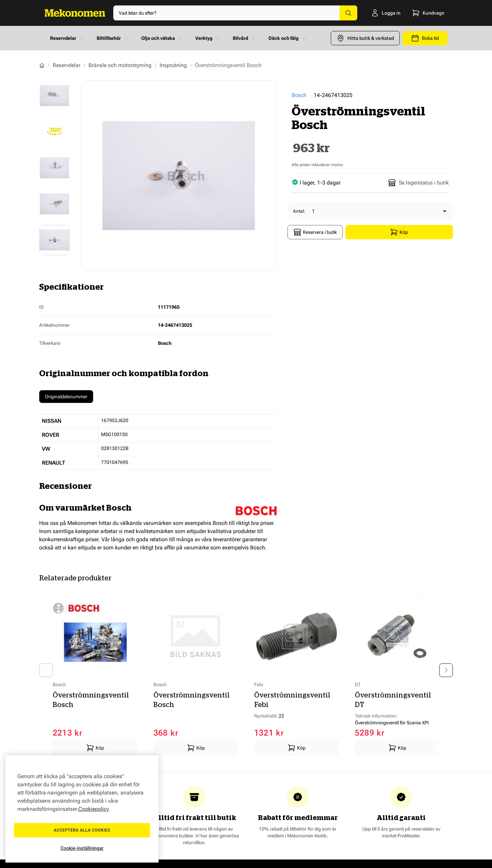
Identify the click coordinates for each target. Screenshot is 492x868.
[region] (82, 809)
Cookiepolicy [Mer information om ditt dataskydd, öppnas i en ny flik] (94, 809)
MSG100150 (114, 434)
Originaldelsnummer (66, 397)
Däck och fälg (288, 38)
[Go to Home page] (75, 13)
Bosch (299, 95)
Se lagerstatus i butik (418, 183)
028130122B (115, 448)
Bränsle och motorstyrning (120, 65)
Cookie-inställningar (82, 848)
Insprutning (173, 65)
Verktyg (209, 38)
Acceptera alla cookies (82, 830)
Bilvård (245, 38)
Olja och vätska (163, 38)
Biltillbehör (113, 38)
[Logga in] (381, 13)
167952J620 (115, 420)
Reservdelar (68, 38)
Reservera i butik (315, 232)
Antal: (299, 211)
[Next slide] (446, 670)
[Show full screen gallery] (179, 176)
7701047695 (115, 462)
